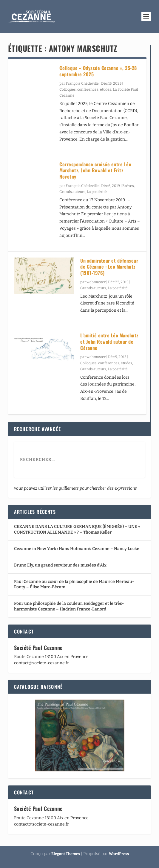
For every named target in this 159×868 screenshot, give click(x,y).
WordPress (119, 854)
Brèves (128, 186)
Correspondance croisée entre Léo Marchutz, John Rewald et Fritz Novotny (95, 170)
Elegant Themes (66, 854)
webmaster (96, 282)
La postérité (97, 192)
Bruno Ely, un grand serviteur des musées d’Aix (60, 565)
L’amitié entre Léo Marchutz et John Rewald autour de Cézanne (109, 342)
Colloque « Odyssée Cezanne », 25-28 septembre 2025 (98, 71)
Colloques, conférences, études (85, 89)
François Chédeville (82, 83)
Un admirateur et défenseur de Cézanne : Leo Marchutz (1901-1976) (109, 267)
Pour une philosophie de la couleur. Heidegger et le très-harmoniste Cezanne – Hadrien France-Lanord (69, 606)
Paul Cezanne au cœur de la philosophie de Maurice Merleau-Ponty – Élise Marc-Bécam (74, 584)
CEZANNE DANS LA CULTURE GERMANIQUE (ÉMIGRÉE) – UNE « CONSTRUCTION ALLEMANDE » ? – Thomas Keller (77, 529)
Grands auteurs (72, 192)
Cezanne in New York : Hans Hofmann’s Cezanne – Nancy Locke (77, 549)
